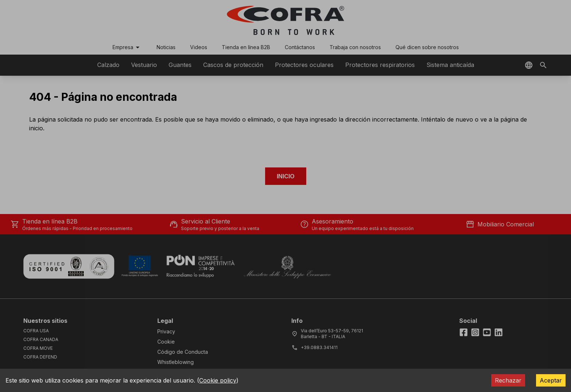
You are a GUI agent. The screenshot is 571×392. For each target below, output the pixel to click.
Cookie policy (218, 380)
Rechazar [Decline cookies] (508, 380)
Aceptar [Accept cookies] (551, 380)
